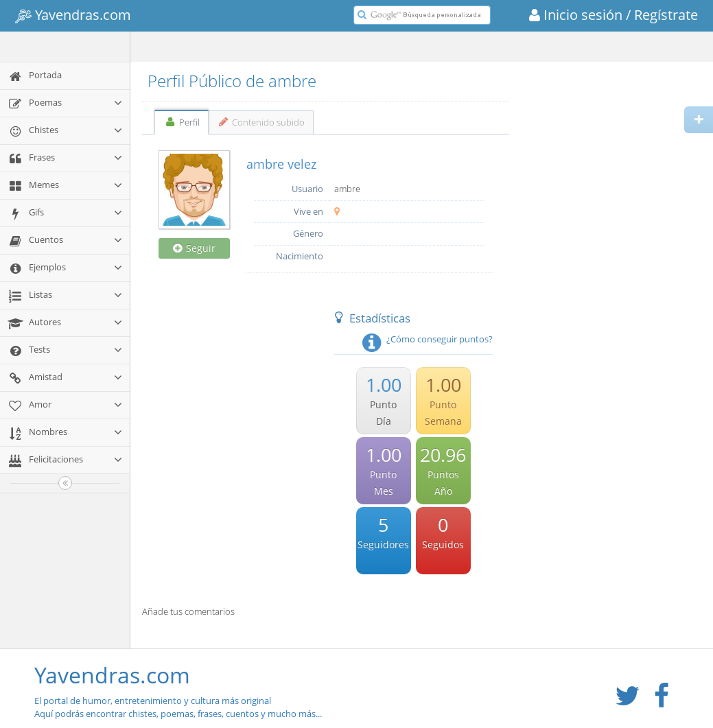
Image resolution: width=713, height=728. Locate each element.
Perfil (182, 122)
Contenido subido (261, 122)
